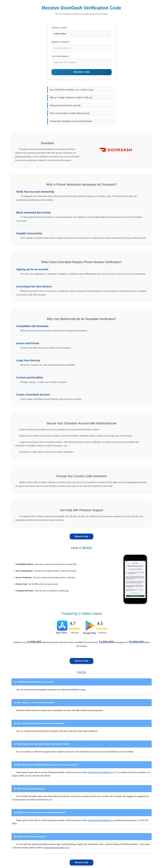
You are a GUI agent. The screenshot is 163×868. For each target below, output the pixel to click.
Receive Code (81, 536)
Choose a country (59, 28)
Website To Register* (61, 42)
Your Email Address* (60, 56)
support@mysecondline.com (101, 772)
